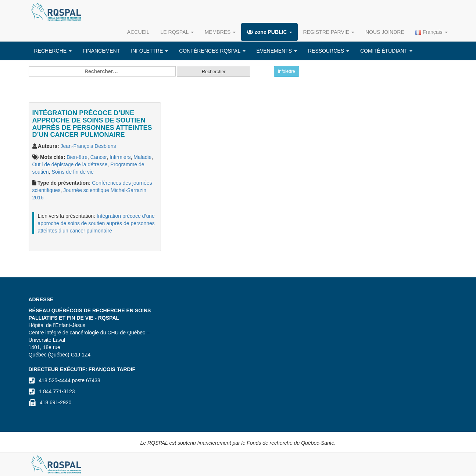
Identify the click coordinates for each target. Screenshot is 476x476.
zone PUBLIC (269, 32)
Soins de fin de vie (72, 172)
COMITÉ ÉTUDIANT (386, 51)
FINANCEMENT (101, 51)
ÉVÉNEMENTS (277, 51)
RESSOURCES (329, 51)
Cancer (99, 157)
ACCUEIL (138, 32)
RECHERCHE (53, 51)
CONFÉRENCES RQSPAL (212, 51)
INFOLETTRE (149, 51)
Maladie (142, 157)
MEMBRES (220, 32)
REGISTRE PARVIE (329, 32)
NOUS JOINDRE (385, 32)
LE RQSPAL (177, 32)
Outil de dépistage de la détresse (70, 164)
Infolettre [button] (287, 71)
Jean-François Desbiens (88, 146)
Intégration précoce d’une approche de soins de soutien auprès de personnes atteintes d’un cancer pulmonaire (96, 223)
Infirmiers (120, 157)
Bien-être (77, 157)
